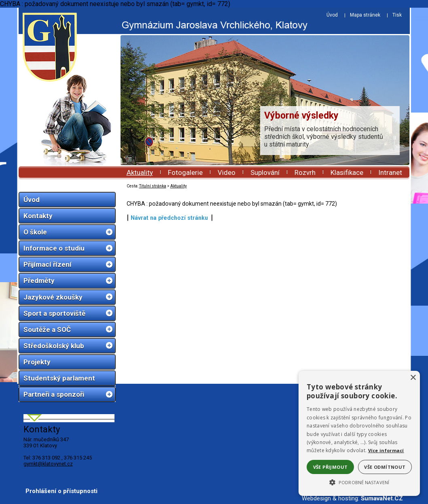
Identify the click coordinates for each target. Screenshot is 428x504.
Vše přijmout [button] (331, 467)
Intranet (390, 172)
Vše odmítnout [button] (385, 467)
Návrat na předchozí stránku (169, 218)
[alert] (359, 433)
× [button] (413, 378)
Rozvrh (305, 172)
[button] (359, 482)
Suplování (265, 172)
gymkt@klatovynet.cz (48, 464)
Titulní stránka (153, 186)
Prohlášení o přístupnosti (61, 491)
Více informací (386, 450)
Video (227, 172)
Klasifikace (347, 172)
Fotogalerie (185, 172)
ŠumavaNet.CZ (382, 498)
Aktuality (140, 172)
